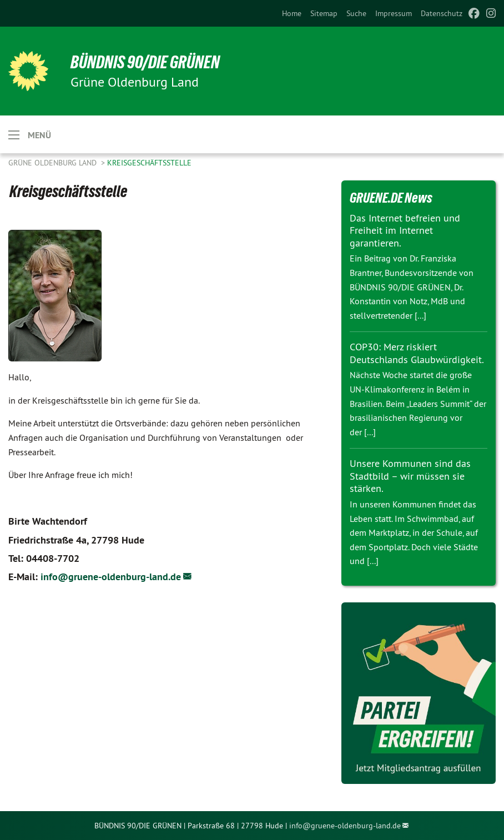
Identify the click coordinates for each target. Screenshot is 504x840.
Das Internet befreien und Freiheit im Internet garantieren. (405, 230)
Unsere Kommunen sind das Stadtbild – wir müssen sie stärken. (410, 476)
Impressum (394, 13)
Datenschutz (442, 13)
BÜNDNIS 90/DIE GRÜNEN (145, 62)
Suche (356, 13)
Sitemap (324, 13)
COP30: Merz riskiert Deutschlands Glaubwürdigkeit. (417, 353)
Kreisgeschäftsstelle (149, 163)
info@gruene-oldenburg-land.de (111, 577)
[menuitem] (292, 13)
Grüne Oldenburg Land (54, 163)
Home (292, 13)
